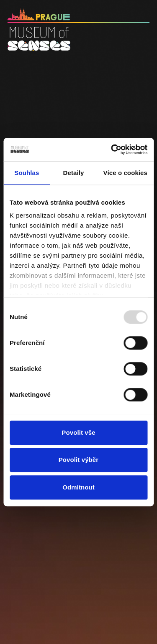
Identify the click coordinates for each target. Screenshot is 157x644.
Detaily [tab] (74, 173)
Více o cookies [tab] (125, 173)
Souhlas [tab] (27, 173)
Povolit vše (78, 432)
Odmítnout (78, 487)
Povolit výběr (79, 460)
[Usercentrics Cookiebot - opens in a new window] (112, 150)
